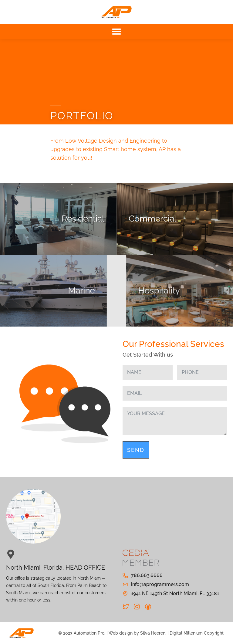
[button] (116, 32)
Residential (83, 219)
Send (136, 450)
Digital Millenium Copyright (197, 633)
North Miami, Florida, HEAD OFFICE (56, 568)
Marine (39, 291)
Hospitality (202, 291)
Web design (121, 633)
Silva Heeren (153, 633)
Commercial (153, 219)
